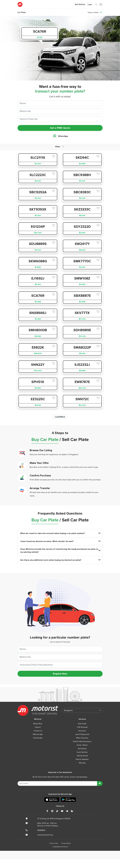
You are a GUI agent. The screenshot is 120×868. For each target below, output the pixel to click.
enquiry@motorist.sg (45, 835)
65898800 (41, 830)
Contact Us (38, 731)
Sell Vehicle (80, 4)
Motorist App (38, 734)
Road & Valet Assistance (82, 741)
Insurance (82, 731)
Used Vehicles (82, 752)
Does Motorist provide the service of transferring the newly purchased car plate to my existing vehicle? (60, 551)
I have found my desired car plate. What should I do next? (60, 541)
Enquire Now (60, 674)
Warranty (82, 763)
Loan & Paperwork (82, 734)
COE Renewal (82, 727)
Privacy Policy (66, 843)
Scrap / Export (82, 745)
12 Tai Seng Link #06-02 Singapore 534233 (54, 819)
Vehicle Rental (82, 756)
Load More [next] (60, 417)
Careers (38, 727)
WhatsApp (60, 136)
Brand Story (38, 724)
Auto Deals (82, 724)
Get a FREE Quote (60, 128)
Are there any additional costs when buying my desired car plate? (60, 560)
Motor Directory (82, 738)
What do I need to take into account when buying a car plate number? (60, 533)
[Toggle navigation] (101, 12)
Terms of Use (54, 843)
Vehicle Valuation (82, 759)
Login (90, 4)
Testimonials (38, 738)
